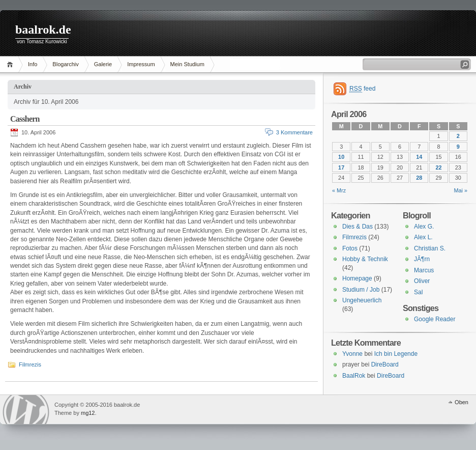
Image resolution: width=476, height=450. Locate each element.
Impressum (141, 64)
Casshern (25, 119)
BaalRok (354, 376)
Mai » (461, 190)
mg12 (88, 413)
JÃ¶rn (422, 259)
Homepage (357, 278)
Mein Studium (187, 64)
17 (341, 167)
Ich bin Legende (396, 354)
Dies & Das (358, 227)
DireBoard (385, 364)
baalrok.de (43, 30)
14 (419, 157)
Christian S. (430, 248)
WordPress (26, 410)
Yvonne (352, 354)
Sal (418, 292)
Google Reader (435, 319)
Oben (462, 402)
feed (362, 89)
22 (439, 167)
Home (11, 64)
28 (419, 178)
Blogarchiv (65, 64)
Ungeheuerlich (362, 300)
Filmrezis (30, 364)
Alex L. (423, 237)
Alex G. (424, 227)
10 (341, 157)
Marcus (424, 270)
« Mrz (339, 190)
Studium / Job (361, 290)
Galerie (103, 64)
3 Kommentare (294, 132)
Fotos (350, 248)
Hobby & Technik (365, 259)
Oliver (422, 281)
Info (33, 64)
